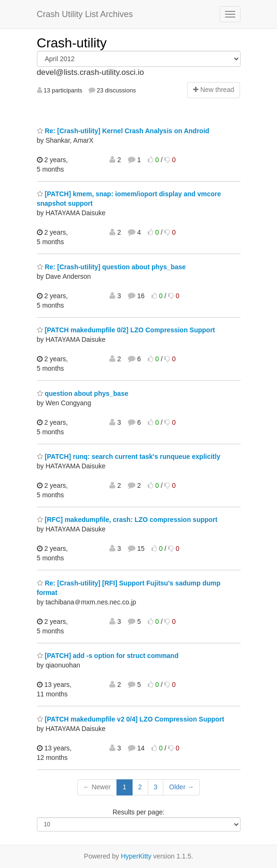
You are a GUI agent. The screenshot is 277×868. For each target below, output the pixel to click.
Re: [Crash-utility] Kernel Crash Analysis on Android (123, 131)
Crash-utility (72, 43)
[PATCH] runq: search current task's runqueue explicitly (129, 457)
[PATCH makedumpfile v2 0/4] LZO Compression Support (131, 719)
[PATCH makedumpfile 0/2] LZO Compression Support (126, 330)
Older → (181, 787)
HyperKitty (136, 856)
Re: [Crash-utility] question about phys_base (112, 267)
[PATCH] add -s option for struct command (108, 656)
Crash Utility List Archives (85, 14)
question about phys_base (83, 393)
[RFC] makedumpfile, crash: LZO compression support (127, 520)
